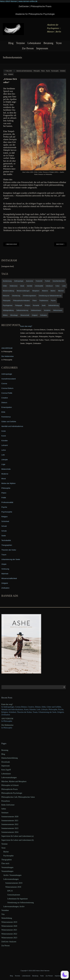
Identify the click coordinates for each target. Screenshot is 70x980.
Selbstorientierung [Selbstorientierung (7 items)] (22, 310)
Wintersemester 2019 (9, 922)
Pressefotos (6, 801)
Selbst (4, 809)
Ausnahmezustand (9, 379)
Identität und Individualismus (24, 71)
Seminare (5, 813)
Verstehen (5, 910)
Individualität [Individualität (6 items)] (39, 286)
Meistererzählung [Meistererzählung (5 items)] (8, 291)
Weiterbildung (7, 918)
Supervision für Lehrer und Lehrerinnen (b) (18, 840)
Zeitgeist (5, 583)
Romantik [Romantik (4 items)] (36, 305)
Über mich (5, 863)
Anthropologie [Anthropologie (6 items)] (19, 281)
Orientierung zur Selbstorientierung (21, 903)
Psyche (48, 71)
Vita (3, 914)
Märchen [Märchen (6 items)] (61, 291)
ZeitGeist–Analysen (9, 942)
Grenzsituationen (14, 895)
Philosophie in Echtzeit (10, 785)
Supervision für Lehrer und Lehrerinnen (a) (18, 836)
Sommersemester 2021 (10, 821)
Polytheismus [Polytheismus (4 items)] (44, 301)
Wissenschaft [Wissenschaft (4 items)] (25, 315)
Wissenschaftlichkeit (9, 578)
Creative (5, 398)
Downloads (6, 762)
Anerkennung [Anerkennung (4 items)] (7, 281)
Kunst (4, 436)
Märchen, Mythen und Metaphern (14, 781)
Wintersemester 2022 (9, 934)
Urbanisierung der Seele (11, 559)
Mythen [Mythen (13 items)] (53, 291)
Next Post (60, 244)
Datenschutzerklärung (10, 758)
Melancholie (6, 469)
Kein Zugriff (6, 770)
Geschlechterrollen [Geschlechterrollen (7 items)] (59, 281)
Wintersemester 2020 (9, 926)
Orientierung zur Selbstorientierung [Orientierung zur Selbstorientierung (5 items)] (50, 296)
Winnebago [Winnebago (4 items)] (14, 315)
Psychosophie (55, 71)
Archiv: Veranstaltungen (12, 875)
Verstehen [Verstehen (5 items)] (47, 310)
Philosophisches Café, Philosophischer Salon (18, 797)
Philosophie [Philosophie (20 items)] (7, 301)
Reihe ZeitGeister (8, 805)
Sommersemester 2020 (10, 817)
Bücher (6, 852)
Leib (3, 455)
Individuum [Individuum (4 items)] (49, 286)
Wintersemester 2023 (9, 938)
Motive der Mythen (9, 483)
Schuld (4, 526)
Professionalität (7, 502)
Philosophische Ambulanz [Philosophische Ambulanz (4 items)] (21, 301)
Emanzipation (7, 407)
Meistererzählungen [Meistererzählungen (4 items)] (23, 291)
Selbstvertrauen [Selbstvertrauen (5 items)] (36, 310)
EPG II (10, 891)
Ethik (3, 412)
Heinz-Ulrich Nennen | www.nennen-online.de (19, 1)
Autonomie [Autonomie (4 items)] (30, 281)
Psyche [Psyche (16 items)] (53, 301)
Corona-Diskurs (7, 388)
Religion (5, 517)
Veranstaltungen (7, 867)
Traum (4, 555)
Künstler (5, 441)
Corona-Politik (7, 393)
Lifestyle (5, 460)
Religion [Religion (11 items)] (28, 305)
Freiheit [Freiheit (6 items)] (47, 281)
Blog (11, 43)
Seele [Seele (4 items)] (44, 305)
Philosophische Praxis (10, 789)
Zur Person (28, 48)
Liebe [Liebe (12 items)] (64, 286)
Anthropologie (7, 374)
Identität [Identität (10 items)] (30, 286)
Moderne (5, 474)
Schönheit (63, 71)
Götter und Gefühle (9, 422)
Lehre (4, 450)
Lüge (3, 464)
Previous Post (11, 244)
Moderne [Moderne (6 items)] (45, 291)
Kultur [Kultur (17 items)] (57, 286)
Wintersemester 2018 (13, 887)
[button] (65, 975)
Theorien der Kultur (9, 550)
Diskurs (4, 403)
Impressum (42, 48)
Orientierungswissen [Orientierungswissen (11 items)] (29, 296)
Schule (4, 531)
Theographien (7, 545)
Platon (43, 71)
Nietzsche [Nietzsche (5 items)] (6, 296)
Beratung (48, 43)
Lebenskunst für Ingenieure (18, 899)
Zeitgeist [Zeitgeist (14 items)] (35, 315)
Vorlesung (5, 569)
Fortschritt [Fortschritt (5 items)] (39, 281)
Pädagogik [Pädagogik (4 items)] (19, 305)
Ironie (4, 431)
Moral (4, 479)
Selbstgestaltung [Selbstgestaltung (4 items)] (8, 310)
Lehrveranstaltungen (9, 778)
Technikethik (6, 540)
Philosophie (37, 71)
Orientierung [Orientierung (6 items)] (16, 296)
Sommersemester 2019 (14, 883)
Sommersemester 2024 (10, 832)
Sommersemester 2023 (10, 828)
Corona (4, 384)
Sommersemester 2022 (10, 824)
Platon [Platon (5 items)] (35, 301)
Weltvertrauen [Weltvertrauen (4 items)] (58, 310)
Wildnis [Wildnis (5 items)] (5, 315)
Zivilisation (5, 588)
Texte (59, 43)
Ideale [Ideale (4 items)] (22, 286)
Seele (5, 74)
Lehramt (5, 445)
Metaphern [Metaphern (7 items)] (36, 291)
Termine (20, 43)
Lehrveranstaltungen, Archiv (14, 907)
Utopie (4, 564)
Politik (4, 498)
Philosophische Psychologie (12, 793)
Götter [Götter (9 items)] (5, 286)
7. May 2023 (8, 71)
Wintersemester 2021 (9, 930)
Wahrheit (11, 74)
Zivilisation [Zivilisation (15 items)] (44, 315)
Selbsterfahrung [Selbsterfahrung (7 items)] (53, 305)
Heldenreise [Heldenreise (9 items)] (14, 286)
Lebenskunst (34, 43)
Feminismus (6, 417)
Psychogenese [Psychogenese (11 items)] (8, 305)
